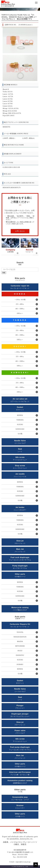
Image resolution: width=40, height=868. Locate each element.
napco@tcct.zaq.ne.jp (23, 862)
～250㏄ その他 (20, 300)
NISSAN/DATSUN (20, 637)
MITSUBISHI (20, 646)
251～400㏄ (20, 304)
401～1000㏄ (20, 309)
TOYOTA (20, 632)
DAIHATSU (20, 655)
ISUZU (20, 651)
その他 (20, 434)
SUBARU (20, 664)
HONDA (20, 294)
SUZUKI (20, 346)
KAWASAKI (20, 373)
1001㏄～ (20, 313)
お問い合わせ (20, 231)
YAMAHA (20, 320)
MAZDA (20, 641)
